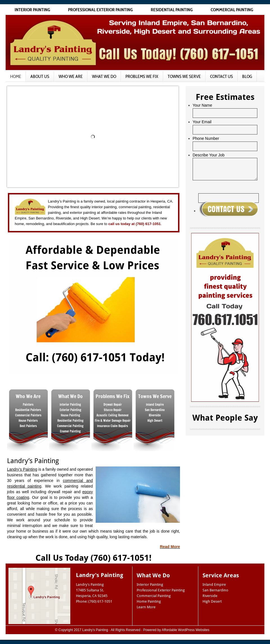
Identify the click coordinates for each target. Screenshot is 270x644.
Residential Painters (28, 410)
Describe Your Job (209, 155)
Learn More (146, 607)
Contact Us (221, 76)
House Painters (28, 421)
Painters (28, 405)
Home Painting (149, 601)
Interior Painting (32, 10)
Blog (247, 76)
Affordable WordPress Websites (185, 630)
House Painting (70, 415)
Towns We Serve (184, 76)
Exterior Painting (70, 410)
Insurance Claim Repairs (112, 426)
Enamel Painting (70, 431)
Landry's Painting (95, 630)
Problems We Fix (142, 76)
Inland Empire (214, 584)
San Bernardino (215, 590)
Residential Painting (172, 10)
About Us (40, 76)
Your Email (202, 122)
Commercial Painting (232, 10)
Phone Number (206, 138)
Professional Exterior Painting (100, 10)
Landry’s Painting (22, 469)
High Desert (212, 601)
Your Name (202, 105)
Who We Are (71, 76)
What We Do (104, 76)
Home (16, 76)
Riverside (210, 596)
